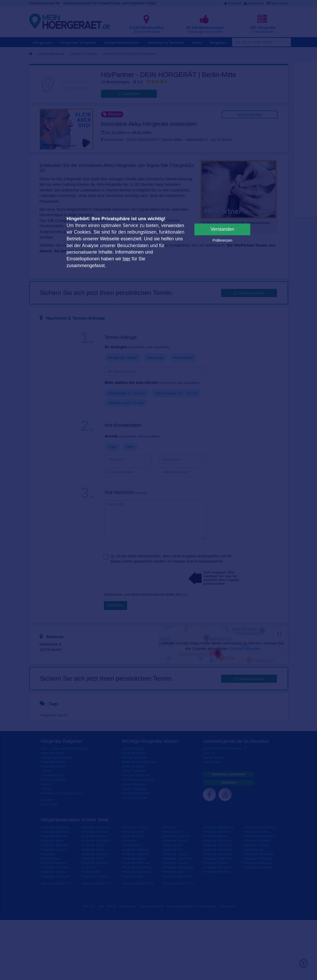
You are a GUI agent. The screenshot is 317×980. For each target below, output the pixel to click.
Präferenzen (222, 240)
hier (127, 259)
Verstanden (222, 229)
